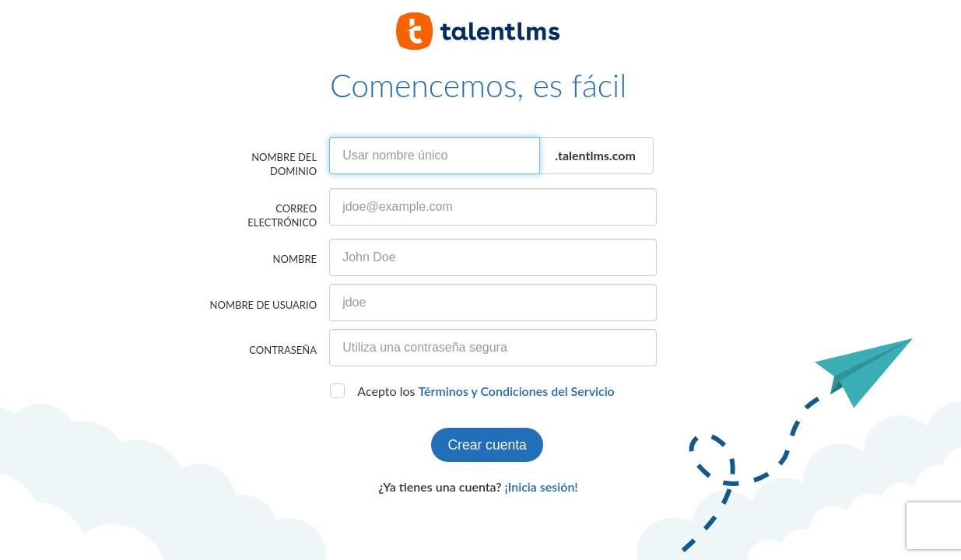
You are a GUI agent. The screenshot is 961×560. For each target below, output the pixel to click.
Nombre (295, 259)
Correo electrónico (282, 215)
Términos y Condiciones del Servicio (517, 391)
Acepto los (486, 391)
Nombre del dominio (284, 164)
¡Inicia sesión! (542, 486)
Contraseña (283, 350)
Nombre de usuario (263, 305)
